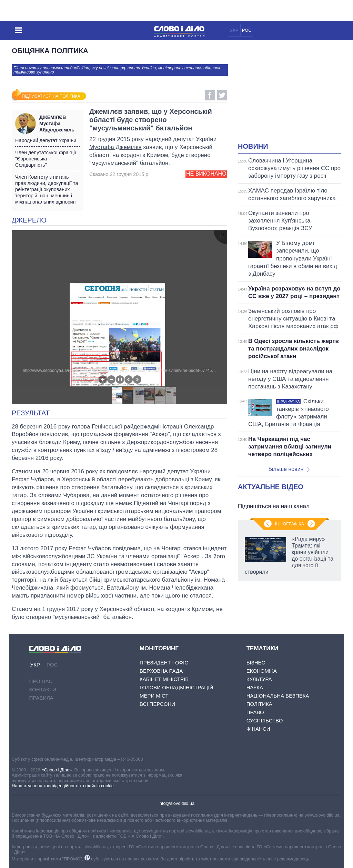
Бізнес (256, 663)
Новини (253, 146)
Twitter (222, 95)
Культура (259, 679)
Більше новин (289, 469)
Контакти (42, 689)
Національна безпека (278, 696)
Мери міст (154, 696)
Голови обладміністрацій (176, 687)
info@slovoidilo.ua (176, 803)
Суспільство (265, 721)
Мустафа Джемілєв (115, 147)
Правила (41, 698)
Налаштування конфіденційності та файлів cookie (63, 786)
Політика (259, 704)
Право (255, 712)
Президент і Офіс (164, 663)
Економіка (262, 671)
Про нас (41, 681)
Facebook (210, 95)
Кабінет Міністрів (164, 679)
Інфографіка (290, 524)
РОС (247, 30)
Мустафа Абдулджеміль (60, 124)
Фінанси (258, 729)
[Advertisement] (295, 95)
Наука (255, 687)
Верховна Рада (161, 671)
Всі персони (157, 704)
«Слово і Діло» (57, 770)
